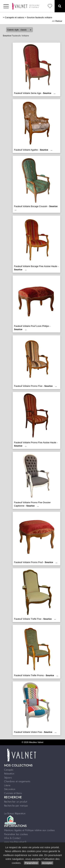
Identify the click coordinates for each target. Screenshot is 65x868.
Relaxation (9, 774)
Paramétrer (31, 863)
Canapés (9, 770)
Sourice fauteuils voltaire (39, 17)
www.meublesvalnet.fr (15, 842)
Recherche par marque (16, 806)
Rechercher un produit (16, 802)
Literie (7, 785)
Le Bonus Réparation (15, 813)
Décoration (10, 789)
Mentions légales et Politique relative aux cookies (29, 830)
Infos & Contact (12, 838)
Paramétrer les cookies (16, 834)
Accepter (47, 863)
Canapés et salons (14, 17)
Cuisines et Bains (13, 793)
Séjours (8, 778)
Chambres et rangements (17, 781)
